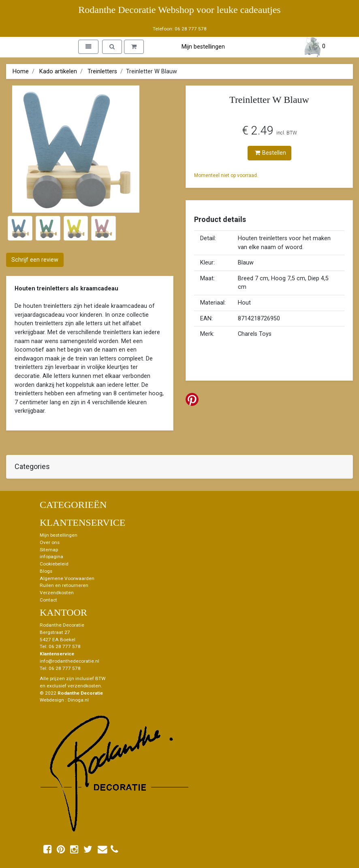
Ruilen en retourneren (64, 585)
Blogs (46, 571)
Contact (48, 600)
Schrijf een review (35, 260)
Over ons (50, 542)
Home (21, 71)
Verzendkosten (57, 593)
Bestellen (270, 153)
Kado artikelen (58, 71)
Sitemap (49, 550)
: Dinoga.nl (77, 700)
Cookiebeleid (54, 564)
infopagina (51, 557)
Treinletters (102, 71)
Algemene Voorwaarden (67, 578)
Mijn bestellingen (203, 47)
